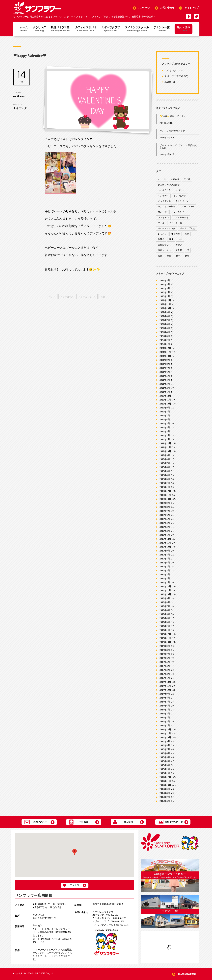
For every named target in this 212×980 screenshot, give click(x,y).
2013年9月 (165, 741)
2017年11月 (165, 543)
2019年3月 (165, 479)
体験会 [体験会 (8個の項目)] (161, 239)
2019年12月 (165, 443)
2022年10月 (165, 308)
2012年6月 (165, 801)
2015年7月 (165, 654)
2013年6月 (165, 753)
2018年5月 (165, 519)
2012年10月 (165, 785)
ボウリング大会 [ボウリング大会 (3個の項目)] (187, 228)
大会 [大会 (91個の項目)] (180, 239)
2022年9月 (165, 312)
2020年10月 (165, 404)
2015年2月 (165, 674)
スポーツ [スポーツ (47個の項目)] (162, 212)
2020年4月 (165, 428)
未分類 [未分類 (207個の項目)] (179, 250)
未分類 (168, 82)
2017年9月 (165, 551)
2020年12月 (165, 396)
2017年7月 (165, 559)
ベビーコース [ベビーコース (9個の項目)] (176, 223)
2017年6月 (165, 563)
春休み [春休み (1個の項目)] (179, 245)
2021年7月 (165, 368)
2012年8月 (165, 793)
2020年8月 (165, 412)
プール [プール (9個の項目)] (161, 223)
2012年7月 (165, 797)
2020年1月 (165, 440)
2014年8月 (165, 698)
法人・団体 (184, 29)
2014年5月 (165, 710)
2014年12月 (165, 682)
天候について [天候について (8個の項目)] (164, 245)
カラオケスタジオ (86, 29)
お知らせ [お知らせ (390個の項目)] (175, 179)
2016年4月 (165, 618)
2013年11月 (165, 734)
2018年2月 (165, 531)
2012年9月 (165, 789)
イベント (51, 297)
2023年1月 (165, 296)
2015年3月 (165, 670)
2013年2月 (165, 769)
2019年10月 (165, 451)
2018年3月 (165, 527)
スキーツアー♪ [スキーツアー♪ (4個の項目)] (187, 207)
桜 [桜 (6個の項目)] (188, 250)
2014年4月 (165, 714)
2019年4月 (165, 475)
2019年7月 (165, 463)
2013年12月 (165, 730)
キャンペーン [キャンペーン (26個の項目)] (182, 201)
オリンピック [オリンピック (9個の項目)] (180, 196)
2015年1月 (165, 678)
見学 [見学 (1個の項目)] (178, 256)
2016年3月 (165, 622)
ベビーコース (67, 297)
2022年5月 (165, 328)
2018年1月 (165, 535)
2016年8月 (165, 602)
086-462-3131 (106, 915)
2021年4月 (165, 380)
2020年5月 (165, 424)
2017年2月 (165, 579)
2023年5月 (165, 281)
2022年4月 (165, 332)
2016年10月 (165, 594)
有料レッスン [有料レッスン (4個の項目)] (164, 250)
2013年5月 (165, 757)
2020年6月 (165, 420)
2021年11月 (165, 352)
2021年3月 (165, 384)
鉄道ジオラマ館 (61, 29)
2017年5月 (165, 567)
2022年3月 (165, 336)
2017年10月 (165, 547)
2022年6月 (165, 324)
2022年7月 (165, 320)
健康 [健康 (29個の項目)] (171, 239)
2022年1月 (165, 344)
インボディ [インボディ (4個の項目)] (163, 196)
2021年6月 (165, 372)
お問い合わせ (167, 8)
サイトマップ (192, 8)
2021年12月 (165, 348)
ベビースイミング (87, 297)
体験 (103, 297)
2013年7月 (165, 749)
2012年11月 (165, 781)
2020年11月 (165, 400)
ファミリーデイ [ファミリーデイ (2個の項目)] (181, 217)
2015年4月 (165, 666)
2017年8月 (165, 555)
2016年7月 (165, 606)
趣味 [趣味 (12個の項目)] (187, 256)
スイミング (170, 71)
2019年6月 (165, 467)
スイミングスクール (137, 29)
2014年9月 (165, 694)
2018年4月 (165, 523)
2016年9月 (165, 598)
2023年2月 (165, 292)
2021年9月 (165, 360)
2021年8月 (165, 364)
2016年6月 (165, 610)
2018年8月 (165, 507)
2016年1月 (165, 630)
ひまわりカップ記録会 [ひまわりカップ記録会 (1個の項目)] (169, 185)
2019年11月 (165, 447)
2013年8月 (165, 745)
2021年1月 (165, 392)
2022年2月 (165, 340)
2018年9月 (165, 503)
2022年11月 (165, 304)
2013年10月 (165, 738)
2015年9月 (165, 646)
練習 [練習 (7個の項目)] (169, 256)
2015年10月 (165, 642)
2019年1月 (165, 487)
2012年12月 (165, 777)
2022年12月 (165, 300)
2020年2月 (165, 436)
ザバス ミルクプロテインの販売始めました (178, 147)
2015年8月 (165, 650)
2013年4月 (165, 761)
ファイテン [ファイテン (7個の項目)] (163, 217)
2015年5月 (165, 662)
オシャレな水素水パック (172, 131)
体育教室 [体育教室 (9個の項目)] (176, 234)
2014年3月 (165, 718)
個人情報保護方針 (187, 974)
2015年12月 (165, 634)
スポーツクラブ (111, 29)
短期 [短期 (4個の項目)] (160, 256)
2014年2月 (165, 722)
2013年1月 (165, 773)
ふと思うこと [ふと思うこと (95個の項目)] (164, 190)
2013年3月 (165, 765)
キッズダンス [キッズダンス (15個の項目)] (164, 201)
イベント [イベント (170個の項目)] (180, 190)
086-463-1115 (110, 925)
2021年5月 (165, 376)
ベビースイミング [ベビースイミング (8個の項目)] (167, 228)
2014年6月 (165, 706)
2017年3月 (165, 575)
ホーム (24, 29)
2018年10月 (165, 499)
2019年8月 (165, 459)
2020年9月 (165, 408)
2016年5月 (165, 614)
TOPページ (144, 8)
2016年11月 (165, 591)
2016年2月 (165, 626)
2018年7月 (165, 511)
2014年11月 (165, 686)
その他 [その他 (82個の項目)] (187, 179)
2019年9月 (165, 455)
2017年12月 (165, 539)
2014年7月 (165, 702)
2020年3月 (165, 432)
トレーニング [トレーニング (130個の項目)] (178, 212)
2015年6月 (165, 658)
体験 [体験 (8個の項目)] (187, 234)
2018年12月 (165, 491)
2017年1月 (165, 583)
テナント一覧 (162, 29)
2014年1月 (165, 726)
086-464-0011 (109, 918)
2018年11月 (165, 495)
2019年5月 (165, 471)
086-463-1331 (108, 921)
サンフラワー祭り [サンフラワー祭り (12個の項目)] (167, 207)
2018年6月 (165, 515)
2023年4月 (165, 285)
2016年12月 (165, 587)
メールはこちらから (103, 912)
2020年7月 (165, 416)
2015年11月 (165, 638)
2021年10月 (165, 356)
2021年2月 (165, 388)
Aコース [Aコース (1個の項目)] (162, 179)
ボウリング (39, 29)
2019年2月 (165, 483)
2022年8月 (165, 316)
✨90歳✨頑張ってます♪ (172, 116)
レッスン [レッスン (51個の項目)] (162, 234)
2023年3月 (165, 289)
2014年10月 (165, 690)
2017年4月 (165, 571)
